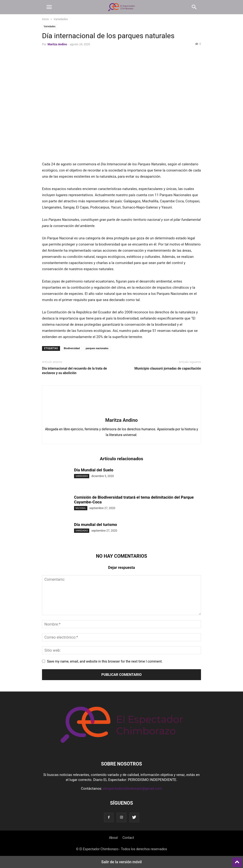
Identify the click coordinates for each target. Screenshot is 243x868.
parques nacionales (97, 348)
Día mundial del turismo (96, 525)
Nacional (81, 508)
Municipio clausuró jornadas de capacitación (168, 368)
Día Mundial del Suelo (94, 470)
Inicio (45, 19)
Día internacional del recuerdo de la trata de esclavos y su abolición (75, 371)
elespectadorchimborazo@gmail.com (133, 789)
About (113, 838)
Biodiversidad (72, 348)
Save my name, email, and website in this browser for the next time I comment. (105, 661)
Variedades (61, 19)
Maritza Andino (57, 44)
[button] (49, 7)
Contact (128, 838)
